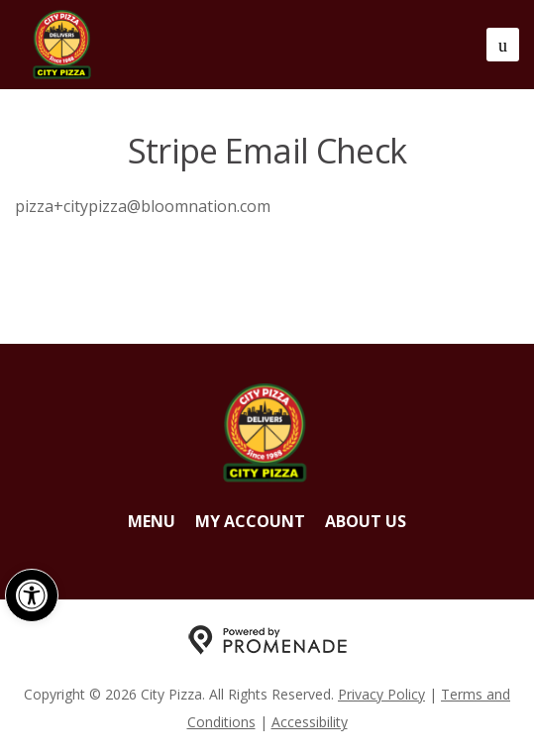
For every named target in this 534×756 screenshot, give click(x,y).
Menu (152, 521)
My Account (250, 521)
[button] (32, 595)
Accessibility (310, 722)
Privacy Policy (381, 694)
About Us (366, 521)
